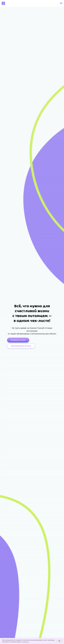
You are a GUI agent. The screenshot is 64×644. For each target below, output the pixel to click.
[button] (21, 346)
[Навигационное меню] (61, 3)
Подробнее (25, 642)
